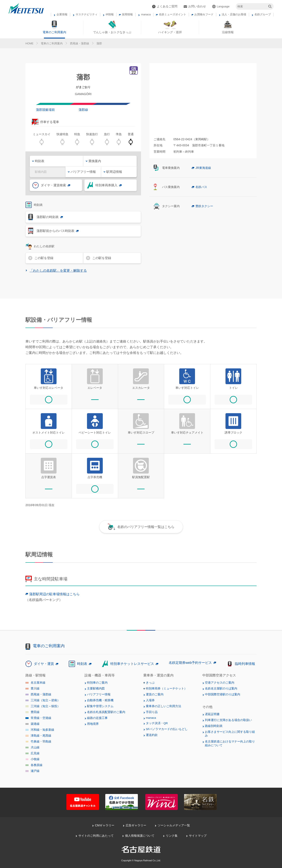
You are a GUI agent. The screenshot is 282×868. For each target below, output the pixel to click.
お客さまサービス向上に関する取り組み (230, 734)
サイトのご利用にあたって (96, 836)
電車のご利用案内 (52, 43)
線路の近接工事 (97, 718)
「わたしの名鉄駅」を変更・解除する (58, 271)
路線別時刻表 (214, 726)
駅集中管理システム (100, 706)
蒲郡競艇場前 (45, 110)
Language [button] (223, 6)
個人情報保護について (140, 836)
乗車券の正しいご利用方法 (163, 706)
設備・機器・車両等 (100, 675)
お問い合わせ (197, 6)
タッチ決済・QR (157, 723)
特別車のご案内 (97, 683)
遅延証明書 (212, 714)
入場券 (150, 700)
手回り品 (152, 712)
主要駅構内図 (96, 689)
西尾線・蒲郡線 (80, 43)
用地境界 (93, 724)
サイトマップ (198, 836)
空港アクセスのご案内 (220, 683)
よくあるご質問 (167, 6)
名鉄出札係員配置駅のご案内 (106, 712)
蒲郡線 (83, 110)
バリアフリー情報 (99, 694)
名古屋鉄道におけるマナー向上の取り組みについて (230, 743)
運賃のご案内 (155, 694)
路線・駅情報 (36, 675)
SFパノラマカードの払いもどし (167, 729)
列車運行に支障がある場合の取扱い (228, 720)
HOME (29, 43)
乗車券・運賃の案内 (158, 675)
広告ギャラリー (136, 825)
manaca (151, 718)
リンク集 (172, 836)
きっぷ (150, 683)
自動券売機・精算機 (100, 700)
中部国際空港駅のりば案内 (223, 694)
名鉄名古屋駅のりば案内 (221, 689)
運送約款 (152, 735)
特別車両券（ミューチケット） (166, 689)
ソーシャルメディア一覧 (174, 825)
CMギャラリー (105, 825)
